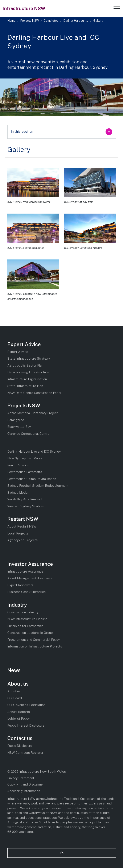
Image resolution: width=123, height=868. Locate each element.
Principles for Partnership (25, 626)
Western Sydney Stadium (26, 506)
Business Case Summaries (26, 592)
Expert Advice (24, 344)
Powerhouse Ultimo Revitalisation (32, 479)
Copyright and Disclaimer (26, 784)
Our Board (15, 698)
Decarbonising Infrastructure (28, 372)
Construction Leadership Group (30, 633)
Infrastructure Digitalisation (27, 379)
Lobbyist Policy (19, 718)
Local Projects (18, 533)
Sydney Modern (19, 492)
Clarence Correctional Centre (28, 434)
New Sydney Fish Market (26, 458)
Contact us (20, 738)
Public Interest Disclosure (26, 725)
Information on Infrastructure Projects (35, 646)
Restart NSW (23, 519)
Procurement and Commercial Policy (34, 640)
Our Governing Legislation (26, 705)
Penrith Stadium (19, 465)
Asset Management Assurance (30, 578)
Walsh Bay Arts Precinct (25, 499)
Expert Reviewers (20, 585)
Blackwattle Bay (19, 427)
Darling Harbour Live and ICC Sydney (34, 451)
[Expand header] (117, 8)
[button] (33, 182)
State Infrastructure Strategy (29, 358)
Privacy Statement (21, 778)
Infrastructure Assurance (25, 571)
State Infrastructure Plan (25, 386)
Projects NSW (24, 405)
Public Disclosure (20, 746)
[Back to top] (62, 853)
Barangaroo (16, 420)
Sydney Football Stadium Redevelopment (38, 486)
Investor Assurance (30, 564)
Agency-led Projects (22, 540)
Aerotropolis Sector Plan (25, 365)
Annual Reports (19, 712)
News (14, 670)
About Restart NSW (22, 526)
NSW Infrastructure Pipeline (27, 619)
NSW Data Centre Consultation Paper (34, 393)
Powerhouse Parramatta (25, 472)
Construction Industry (23, 612)
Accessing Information (24, 791)
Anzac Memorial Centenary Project (33, 413)
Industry (17, 605)
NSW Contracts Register (25, 753)
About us (18, 684)
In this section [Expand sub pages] (62, 132)
